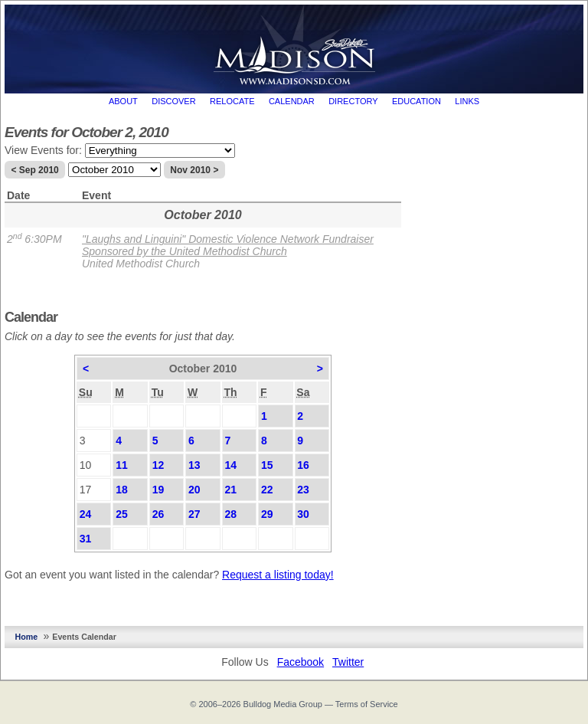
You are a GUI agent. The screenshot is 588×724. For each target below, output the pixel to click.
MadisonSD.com (294, 45)
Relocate (232, 101)
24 (86, 514)
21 (230, 490)
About (123, 101)
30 (303, 514)
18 (122, 490)
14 (230, 465)
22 (267, 490)
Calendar (292, 101)
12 (158, 465)
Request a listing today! (278, 575)
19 (158, 490)
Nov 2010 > (194, 170)
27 (194, 514)
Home (27, 637)
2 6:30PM (34, 239)
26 (158, 514)
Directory (353, 101)
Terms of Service (367, 704)
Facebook (301, 662)
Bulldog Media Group (283, 704)
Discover (173, 101)
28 (230, 514)
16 (303, 465)
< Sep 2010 (34, 170)
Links (467, 101)
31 (86, 539)
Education (416, 101)
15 (267, 465)
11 (122, 465)
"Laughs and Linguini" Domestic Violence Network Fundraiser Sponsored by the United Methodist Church (228, 245)
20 (194, 490)
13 (194, 465)
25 (122, 514)
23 (303, 490)
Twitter (348, 662)
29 (267, 514)
